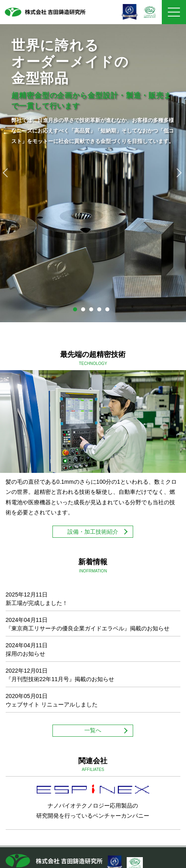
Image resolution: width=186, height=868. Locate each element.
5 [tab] (109, 311)
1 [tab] (77, 311)
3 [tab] (93, 311)
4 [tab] (101, 311)
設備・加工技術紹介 (93, 532)
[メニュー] (174, 12)
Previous (8, 173)
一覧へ (93, 730)
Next (178, 173)
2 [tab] (85, 311)
